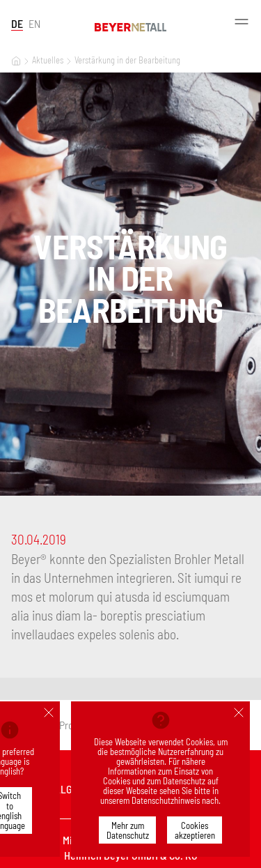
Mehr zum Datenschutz (128, 830)
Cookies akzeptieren (195, 830)
